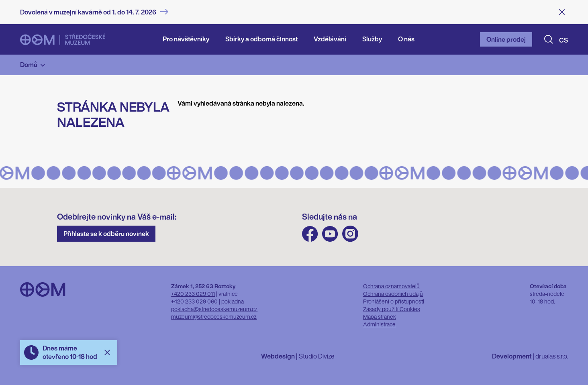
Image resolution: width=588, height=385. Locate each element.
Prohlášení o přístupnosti (394, 301)
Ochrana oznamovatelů (391, 286)
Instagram (350, 234)
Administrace (379, 324)
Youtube (330, 234)
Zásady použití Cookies (392, 309)
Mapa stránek (380, 317)
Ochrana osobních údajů (393, 294)
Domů (29, 65)
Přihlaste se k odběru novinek (106, 234)
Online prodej (506, 39)
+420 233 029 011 (193, 294)
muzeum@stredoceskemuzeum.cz (214, 317)
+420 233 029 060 (194, 301)
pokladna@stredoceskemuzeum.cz (214, 309)
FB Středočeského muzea (310, 234)
